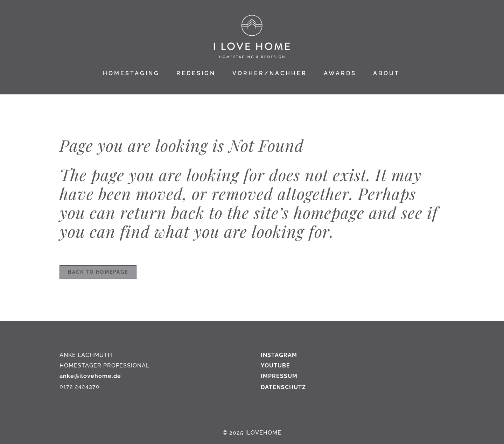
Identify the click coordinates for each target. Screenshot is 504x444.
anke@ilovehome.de (90, 376)
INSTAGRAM (279, 355)
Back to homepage (98, 272)
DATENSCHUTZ (283, 387)
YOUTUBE (275, 366)
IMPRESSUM (279, 376)
